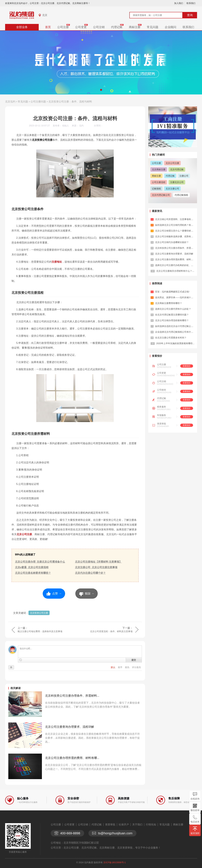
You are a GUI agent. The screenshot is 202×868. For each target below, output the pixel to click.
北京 (45, 15)
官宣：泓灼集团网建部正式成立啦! (172, 292)
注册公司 (184, 176)
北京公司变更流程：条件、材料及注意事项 (111, 631)
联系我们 (191, 3)
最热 (127, 667)
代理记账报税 (181, 195)
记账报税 (156, 189)
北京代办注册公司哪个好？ (90, 573)
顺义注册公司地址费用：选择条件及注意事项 (40, 631)
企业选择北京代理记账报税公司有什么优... (176, 332)
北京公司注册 (24, 534)
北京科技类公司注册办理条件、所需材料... (72, 696)
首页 (48, 27)
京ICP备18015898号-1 (115, 862)
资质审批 (162, 424)
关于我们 (137, 825)
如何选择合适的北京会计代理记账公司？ (175, 326)
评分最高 (136, 667)
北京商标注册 (159, 169)
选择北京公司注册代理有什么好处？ (173, 309)
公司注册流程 (159, 182)
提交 (134, 660)
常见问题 (153, 27)
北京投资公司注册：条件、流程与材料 (70, 102)
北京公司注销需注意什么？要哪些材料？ (175, 231)
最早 (120, 667)
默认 (113, 667)
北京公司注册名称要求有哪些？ (33, 573)
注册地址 (57, 262)
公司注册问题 (38, 102)
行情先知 (151, 825)
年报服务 (162, 415)
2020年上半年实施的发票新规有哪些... (175, 343)
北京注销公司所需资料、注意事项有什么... (176, 219)
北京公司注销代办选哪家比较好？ (172, 242)
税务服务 (162, 407)
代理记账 (117, 27)
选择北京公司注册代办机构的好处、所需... (176, 265)
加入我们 (179, 3)
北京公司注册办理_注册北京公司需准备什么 (40, 562)
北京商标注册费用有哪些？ (169, 303)
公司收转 (162, 390)
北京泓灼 (10, 102)
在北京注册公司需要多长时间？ (171, 338)
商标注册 (135, 27)
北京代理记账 (177, 169)
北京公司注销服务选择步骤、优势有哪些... (176, 236)
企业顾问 (170, 27)
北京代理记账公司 (161, 195)
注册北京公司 (177, 182)
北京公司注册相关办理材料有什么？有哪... (177, 271)
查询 (190, 15)
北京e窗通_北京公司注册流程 (32, 567)
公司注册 (63, 27)
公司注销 (99, 27)
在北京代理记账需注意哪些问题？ (172, 315)
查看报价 (187, 366)
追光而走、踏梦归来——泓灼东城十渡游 (175, 297)
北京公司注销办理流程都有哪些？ (172, 320)
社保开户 (124, 825)
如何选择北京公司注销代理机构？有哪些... (176, 225)
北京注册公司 (172, 189)
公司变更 (81, 27)
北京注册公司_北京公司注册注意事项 (96, 567)
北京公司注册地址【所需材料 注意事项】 (98, 562)
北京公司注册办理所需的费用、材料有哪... (72, 758)
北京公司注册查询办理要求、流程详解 (70, 727)
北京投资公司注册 (39, 613)
